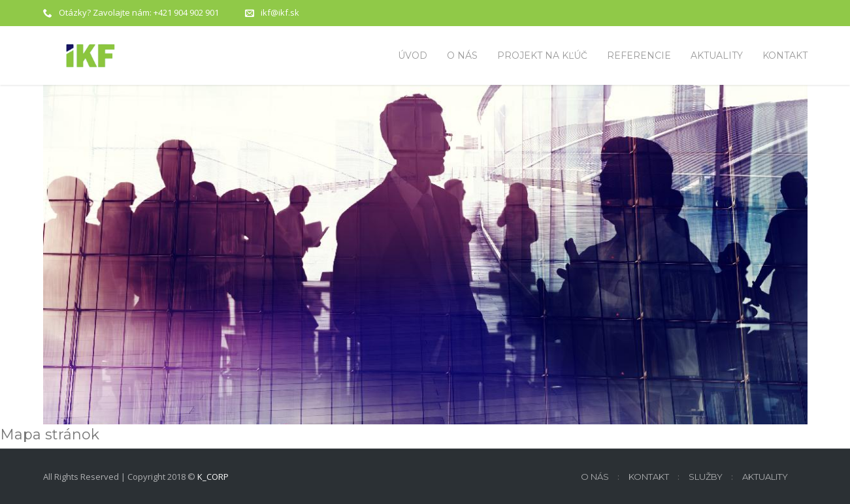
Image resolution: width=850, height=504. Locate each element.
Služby (706, 477)
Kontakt (649, 477)
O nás (595, 477)
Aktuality (765, 477)
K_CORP (213, 477)
